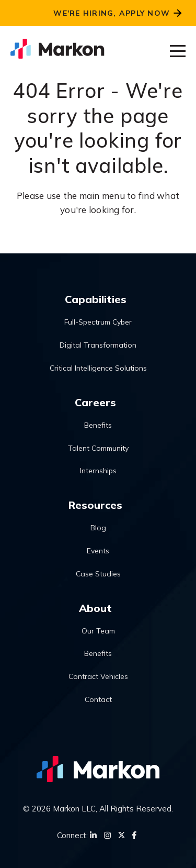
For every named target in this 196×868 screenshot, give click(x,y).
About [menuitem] (95, 608)
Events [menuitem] (98, 551)
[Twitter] (121, 836)
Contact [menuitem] (98, 699)
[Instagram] (107, 836)
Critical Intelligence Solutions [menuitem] (98, 368)
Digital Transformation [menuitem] (98, 345)
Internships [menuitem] (98, 471)
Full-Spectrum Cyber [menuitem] (98, 322)
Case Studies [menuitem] (98, 574)
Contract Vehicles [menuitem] (98, 676)
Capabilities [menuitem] (96, 299)
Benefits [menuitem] (98, 425)
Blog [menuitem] (98, 528)
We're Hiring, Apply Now (112, 13)
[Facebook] (134, 836)
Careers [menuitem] (95, 402)
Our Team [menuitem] (98, 631)
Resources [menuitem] (95, 505)
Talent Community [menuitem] (98, 448)
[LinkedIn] (93, 836)
